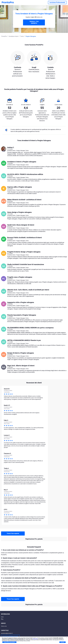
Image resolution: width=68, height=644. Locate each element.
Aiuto (2, 617)
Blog (2, 619)
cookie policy (35, 639)
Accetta (63, 642)
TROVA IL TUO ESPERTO (34, 22)
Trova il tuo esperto (13, 533)
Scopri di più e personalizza (9, 642)
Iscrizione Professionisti (57, 2)
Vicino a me (4, 626)
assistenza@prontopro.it (7, 633)
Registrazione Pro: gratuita (34, 539)
